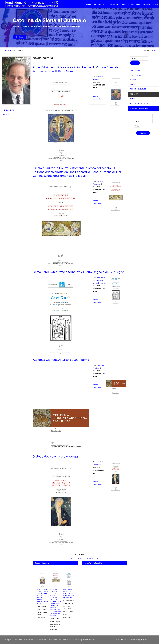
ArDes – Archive (135, 75)
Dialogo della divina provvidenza (55, 456)
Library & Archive (113, 4)
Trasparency (145, 640)
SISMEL (133, 99)
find (135, 63)
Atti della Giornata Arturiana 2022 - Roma (61, 360)
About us (123, 640)
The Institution (99, 4)
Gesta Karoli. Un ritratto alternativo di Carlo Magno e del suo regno (78, 272)
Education (147, 4)
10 (90, 559)
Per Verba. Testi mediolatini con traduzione (99, 280)
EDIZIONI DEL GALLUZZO (139, 104)
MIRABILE (134, 80)
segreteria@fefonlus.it (87, 640)
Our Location (131, 640)
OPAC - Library (135, 70)
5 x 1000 (6, 115)
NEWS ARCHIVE (8, 110)
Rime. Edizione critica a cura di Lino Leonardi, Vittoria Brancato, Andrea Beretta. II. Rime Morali (42, 596)
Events (155, 4)
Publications (136, 4)
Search (130, 56)
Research (125, 4)
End (98, 559)
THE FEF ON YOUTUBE (138, 89)
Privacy (138, 640)
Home (89, 4)
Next (94, 559)
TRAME (133, 84)
